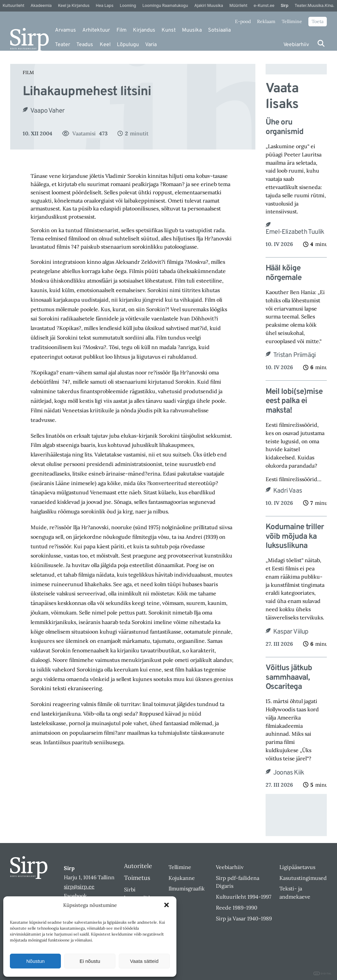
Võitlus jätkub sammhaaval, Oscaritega (289, 678)
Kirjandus (144, 30)
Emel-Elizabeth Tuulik (295, 232)
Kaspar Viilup (291, 632)
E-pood (243, 21)
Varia (151, 45)
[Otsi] (321, 43)
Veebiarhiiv (296, 45)
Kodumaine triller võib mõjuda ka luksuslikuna (295, 537)
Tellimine (292, 21)
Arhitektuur (96, 30)
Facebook (75, 896)
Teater (63, 45)
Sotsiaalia (219, 30)
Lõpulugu (128, 45)
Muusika (192, 30)
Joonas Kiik (289, 773)
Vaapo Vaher (47, 111)
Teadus (85, 45)
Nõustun (36, 961)
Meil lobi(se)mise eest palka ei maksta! (294, 401)
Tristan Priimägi (294, 355)
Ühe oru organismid (285, 127)
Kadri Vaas (287, 491)
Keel (105, 45)
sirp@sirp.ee (79, 886)
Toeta (318, 21)
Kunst (169, 30)
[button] (167, 905)
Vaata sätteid (144, 961)
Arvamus (65, 30)
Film (122, 30)
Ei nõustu (90, 961)
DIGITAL (323, 974)
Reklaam (266, 21)
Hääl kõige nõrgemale (284, 273)
